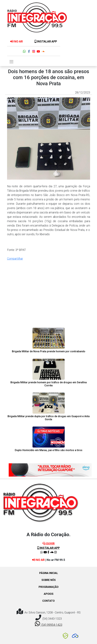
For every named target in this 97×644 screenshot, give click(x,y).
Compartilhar (15, 259)
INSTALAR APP (46, 41)
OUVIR (48, 544)
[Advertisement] (49, 301)
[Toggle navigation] (11, 62)
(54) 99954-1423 (49, 624)
